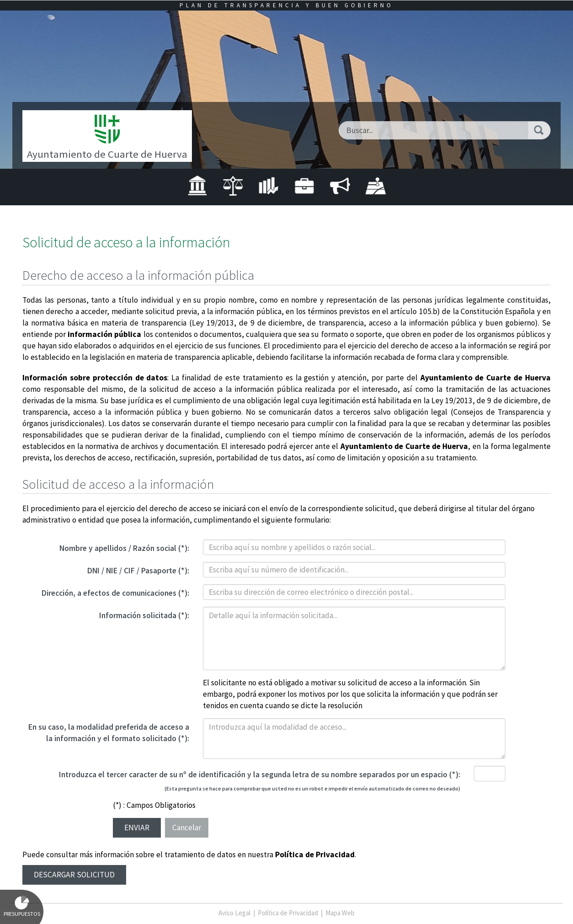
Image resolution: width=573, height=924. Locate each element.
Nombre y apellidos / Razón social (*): (124, 548)
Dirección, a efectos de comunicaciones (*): (115, 593)
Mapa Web (340, 913)
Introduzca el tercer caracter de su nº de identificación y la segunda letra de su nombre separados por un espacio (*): (260, 774)
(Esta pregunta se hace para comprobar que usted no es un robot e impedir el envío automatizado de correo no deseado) (312, 788)
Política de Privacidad (315, 855)
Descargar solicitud (74, 875)
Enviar (137, 828)
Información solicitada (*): (144, 615)
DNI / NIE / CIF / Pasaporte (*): (138, 571)
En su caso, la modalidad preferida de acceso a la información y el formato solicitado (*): (109, 733)
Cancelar (187, 828)
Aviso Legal (234, 913)
